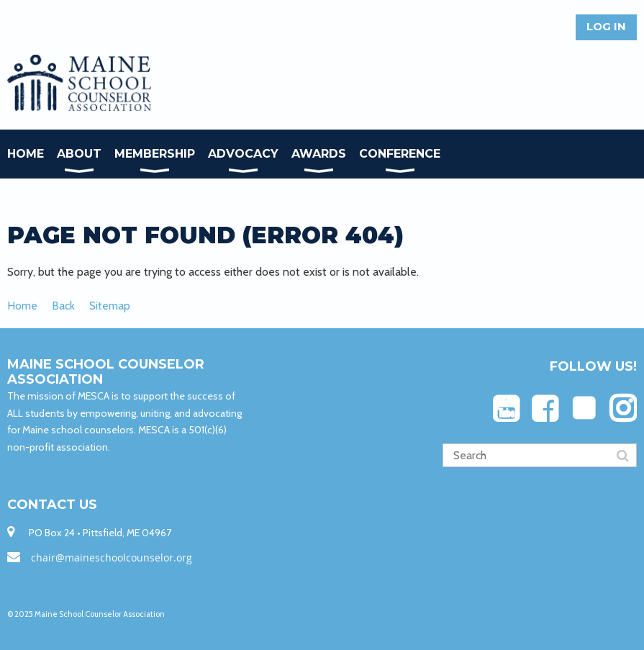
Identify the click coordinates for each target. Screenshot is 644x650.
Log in (606, 26)
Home (22, 306)
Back (63, 306)
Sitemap (110, 306)
